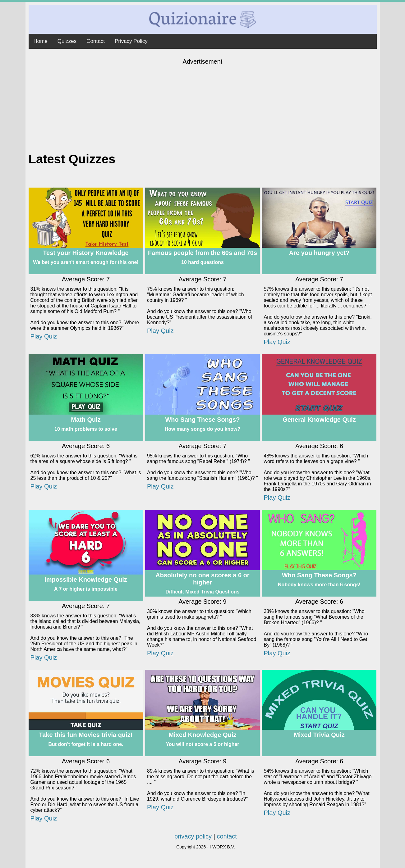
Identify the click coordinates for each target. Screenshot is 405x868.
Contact (96, 41)
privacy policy (193, 836)
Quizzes (67, 41)
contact (227, 836)
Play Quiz (44, 336)
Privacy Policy (131, 41)
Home (41, 41)
